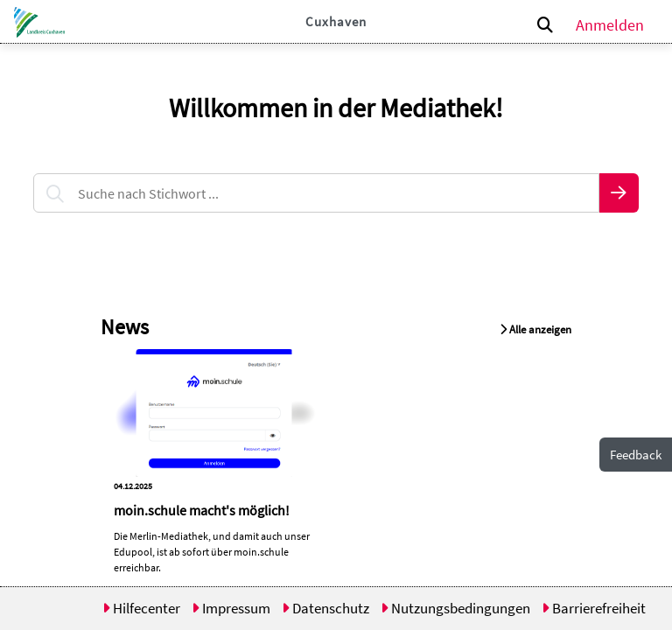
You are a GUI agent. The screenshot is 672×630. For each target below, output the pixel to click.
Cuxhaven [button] (336, 21)
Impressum (231, 608)
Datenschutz (325, 608)
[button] (37, 22)
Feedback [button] (636, 455)
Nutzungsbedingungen (455, 608)
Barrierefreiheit (594, 608)
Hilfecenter (141, 608)
